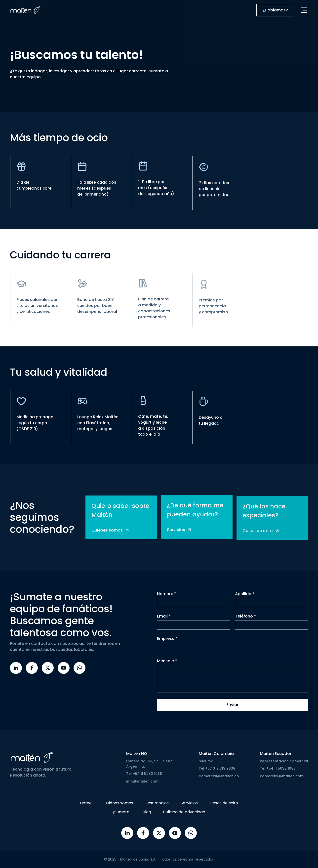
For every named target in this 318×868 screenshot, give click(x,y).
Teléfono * (245, 619)
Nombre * (167, 596)
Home (86, 803)
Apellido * (245, 596)
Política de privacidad (184, 812)
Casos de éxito (224, 803)
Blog (147, 812)
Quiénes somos (118, 803)
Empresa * (167, 641)
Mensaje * (167, 663)
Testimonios (157, 803)
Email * (164, 619)
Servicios (189, 803)
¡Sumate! (122, 812)
